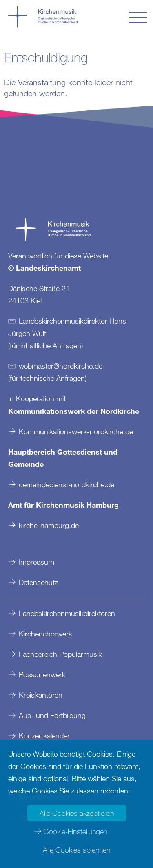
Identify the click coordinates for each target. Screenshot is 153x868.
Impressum (37, 562)
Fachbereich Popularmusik (60, 654)
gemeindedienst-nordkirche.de (67, 484)
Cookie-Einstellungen (75, 831)
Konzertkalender (44, 735)
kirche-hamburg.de (49, 525)
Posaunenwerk (42, 674)
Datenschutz (38, 582)
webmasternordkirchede (61, 366)
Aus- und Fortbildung (52, 715)
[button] (138, 17)
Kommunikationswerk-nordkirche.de (76, 431)
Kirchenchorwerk (45, 634)
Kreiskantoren (41, 695)
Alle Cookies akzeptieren (77, 813)
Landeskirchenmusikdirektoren (67, 613)
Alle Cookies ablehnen (76, 850)
